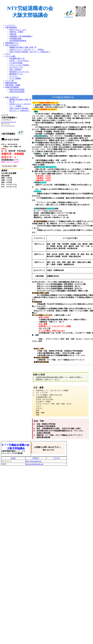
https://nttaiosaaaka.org (34, 461)
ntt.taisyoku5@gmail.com (8, 122)
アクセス (56, 458)
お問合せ (36, 458)
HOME (13, 458)
